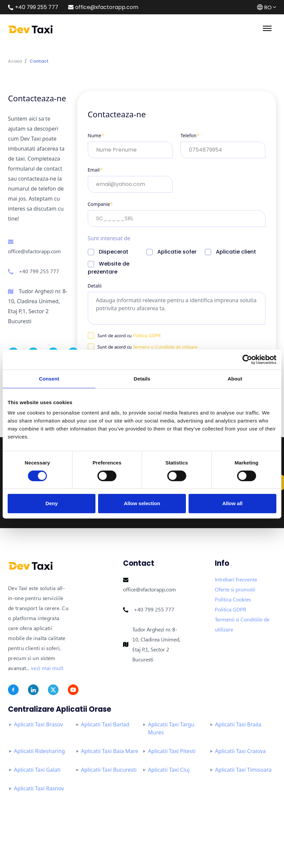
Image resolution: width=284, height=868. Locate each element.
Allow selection (142, 503)
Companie (100, 204)
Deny (52, 503)
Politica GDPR (147, 335)
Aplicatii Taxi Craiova (240, 751)
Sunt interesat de (109, 238)
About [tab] (235, 379)
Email (95, 170)
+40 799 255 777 (39, 271)
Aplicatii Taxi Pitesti (172, 751)
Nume (96, 135)
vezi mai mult (47, 668)
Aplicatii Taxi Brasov (38, 724)
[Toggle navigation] (267, 28)
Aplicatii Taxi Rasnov (39, 788)
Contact (39, 61)
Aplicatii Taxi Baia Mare (110, 751)
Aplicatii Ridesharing (39, 751)
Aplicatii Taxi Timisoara (243, 770)
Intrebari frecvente (236, 579)
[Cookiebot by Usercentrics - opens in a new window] (247, 360)
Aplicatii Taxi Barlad (105, 724)
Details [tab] (142, 379)
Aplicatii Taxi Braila (238, 724)
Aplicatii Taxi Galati (37, 770)
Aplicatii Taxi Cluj (169, 770)
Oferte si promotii (235, 589)
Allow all (232, 503)
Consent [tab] (49, 379)
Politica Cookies (233, 599)
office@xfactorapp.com (34, 251)
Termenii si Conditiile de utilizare (165, 347)
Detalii (95, 286)
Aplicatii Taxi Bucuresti (109, 770)
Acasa (15, 61)
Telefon (190, 135)
